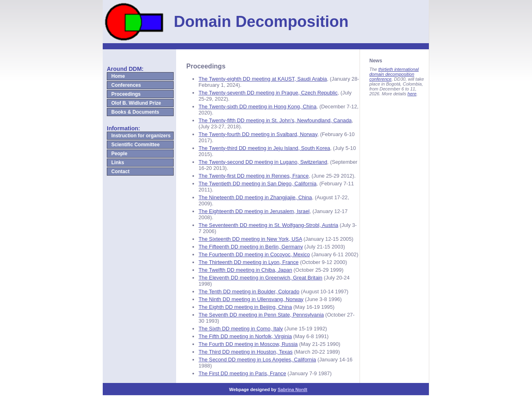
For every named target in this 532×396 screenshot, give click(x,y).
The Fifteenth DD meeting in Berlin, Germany (251, 247)
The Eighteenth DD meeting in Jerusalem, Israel (254, 211)
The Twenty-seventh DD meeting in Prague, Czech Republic (268, 93)
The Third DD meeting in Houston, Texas (246, 352)
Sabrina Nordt (292, 389)
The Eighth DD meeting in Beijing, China (245, 307)
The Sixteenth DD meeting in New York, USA (250, 239)
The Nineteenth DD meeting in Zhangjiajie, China (255, 197)
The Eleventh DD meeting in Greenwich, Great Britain (260, 278)
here (412, 94)
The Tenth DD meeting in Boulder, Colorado (249, 291)
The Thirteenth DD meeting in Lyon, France (248, 262)
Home (118, 76)
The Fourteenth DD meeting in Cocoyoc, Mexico (254, 254)
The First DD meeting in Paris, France (242, 373)
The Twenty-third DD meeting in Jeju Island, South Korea (264, 148)
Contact (120, 172)
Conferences (126, 85)
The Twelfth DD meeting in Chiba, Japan (245, 270)
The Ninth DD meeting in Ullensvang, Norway (251, 299)
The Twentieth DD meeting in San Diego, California (257, 184)
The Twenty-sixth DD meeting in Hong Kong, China (257, 107)
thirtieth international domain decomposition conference (394, 74)
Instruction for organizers (141, 136)
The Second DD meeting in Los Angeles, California (257, 360)
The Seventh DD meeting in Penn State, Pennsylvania (261, 315)
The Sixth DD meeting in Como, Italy (241, 329)
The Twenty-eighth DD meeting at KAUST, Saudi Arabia (263, 79)
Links (118, 163)
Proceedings (126, 94)
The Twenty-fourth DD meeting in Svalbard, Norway (258, 134)
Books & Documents (135, 112)
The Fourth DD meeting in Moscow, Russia (248, 344)
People (119, 154)
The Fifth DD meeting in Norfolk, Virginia (245, 336)
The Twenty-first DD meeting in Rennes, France (254, 176)
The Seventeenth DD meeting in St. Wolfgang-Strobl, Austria (268, 225)
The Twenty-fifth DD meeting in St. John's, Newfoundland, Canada (275, 120)
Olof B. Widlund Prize (136, 103)
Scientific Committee (136, 145)
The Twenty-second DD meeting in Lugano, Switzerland (263, 162)
